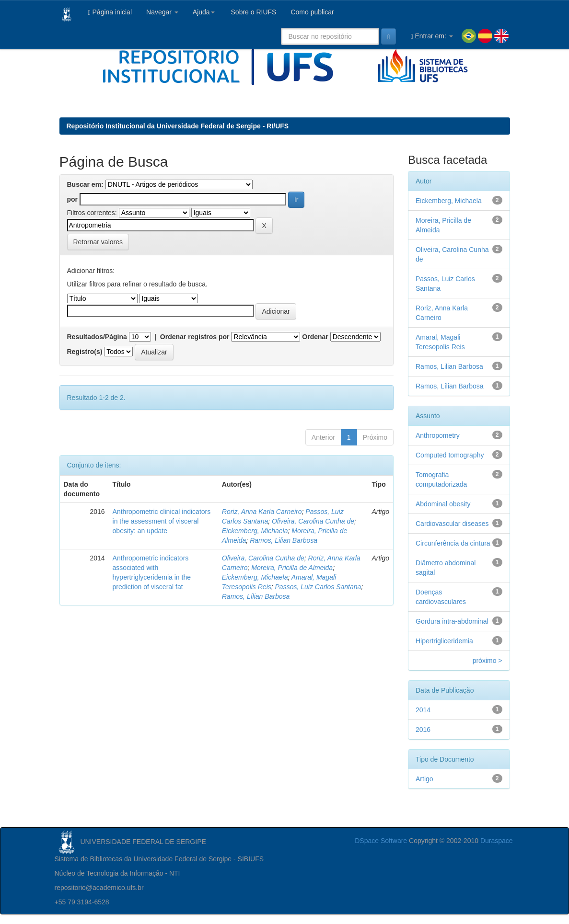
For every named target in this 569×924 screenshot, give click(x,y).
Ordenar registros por (195, 337)
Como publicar (312, 12)
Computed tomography (450, 455)
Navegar (162, 12)
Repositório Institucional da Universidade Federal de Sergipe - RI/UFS (178, 126)
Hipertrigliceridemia (444, 641)
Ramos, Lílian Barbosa (256, 596)
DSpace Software (381, 841)
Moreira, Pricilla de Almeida (292, 568)
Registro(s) (85, 352)
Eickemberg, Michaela (255, 531)
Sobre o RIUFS (253, 12)
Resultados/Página (97, 337)
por (73, 199)
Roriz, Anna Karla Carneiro (262, 512)
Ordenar (315, 337)
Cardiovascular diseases (452, 524)
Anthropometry (438, 435)
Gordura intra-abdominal (452, 621)
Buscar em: (85, 184)
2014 (423, 710)
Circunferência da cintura (453, 543)
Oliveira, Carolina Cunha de (313, 521)
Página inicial (110, 12)
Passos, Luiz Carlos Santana (318, 587)
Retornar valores (98, 242)
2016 (423, 730)
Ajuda (204, 12)
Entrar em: (431, 36)
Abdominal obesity (443, 504)
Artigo (424, 779)
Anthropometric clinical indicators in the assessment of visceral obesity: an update (162, 521)
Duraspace (497, 841)
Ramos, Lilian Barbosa (284, 540)
